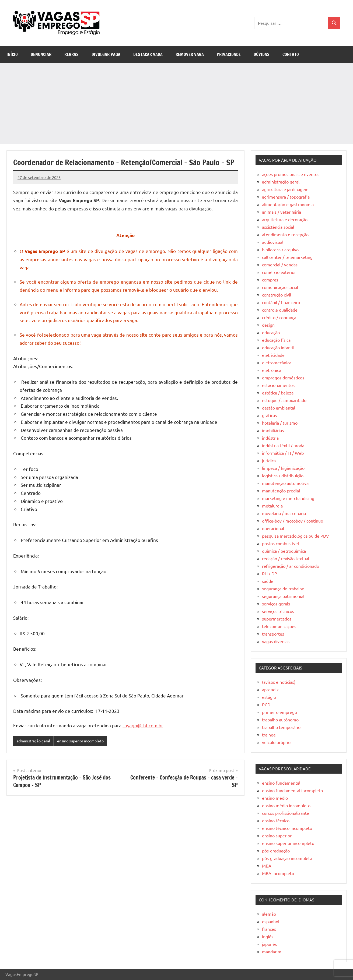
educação (271, 332)
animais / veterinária (282, 212)
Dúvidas (262, 54)
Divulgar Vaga (106, 54)
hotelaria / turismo (280, 423)
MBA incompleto (278, 873)
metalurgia (272, 506)
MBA (267, 866)
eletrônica (272, 370)
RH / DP (270, 573)
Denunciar (41, 54)
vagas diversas (276, 641)
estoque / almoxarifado (284, 400)
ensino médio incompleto (286, 805)
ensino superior (277, 836)
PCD (266, 704)
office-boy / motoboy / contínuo (293, 521)
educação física (276, 340)
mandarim (272, 951)
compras (270, 280)
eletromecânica (277, 362)
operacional (273, 528)
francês (269, 929)
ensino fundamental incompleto (292, 790)
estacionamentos (278, 385)
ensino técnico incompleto (287, 828)
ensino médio (275, 798)
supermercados (277, 619)
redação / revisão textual (286, 558)
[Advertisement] (177, 104)
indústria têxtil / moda (283, 445)
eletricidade (273, 355)
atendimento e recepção (285, 234)
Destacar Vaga (148, 54)
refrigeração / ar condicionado (291, 566)
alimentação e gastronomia (288, 204)
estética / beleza (278, 393)
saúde (268, 581)
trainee (269, 735)
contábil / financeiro (281, 302)
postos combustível (280, 543)
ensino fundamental (281, 783)
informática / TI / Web (283, 453)
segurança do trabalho (283, 588)
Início (12, 54)
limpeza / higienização (283, 468)
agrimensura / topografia (286, 197)
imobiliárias (273, 430)
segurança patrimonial (283, 596)
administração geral (35, 741)
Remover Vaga (190, 54)
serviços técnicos (278, 611)
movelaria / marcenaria (284, 513)
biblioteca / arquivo (280, 249)
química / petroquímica (284, 551)
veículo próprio (276, 742)
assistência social (278, 227)
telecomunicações (279, 626)
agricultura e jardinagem (285, 189)
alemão (269, 914)
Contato (291, 54)
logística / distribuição (283, 475)
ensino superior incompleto (86, 741)
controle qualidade (280, 310)
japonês (269, 944)
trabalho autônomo (280, 720)
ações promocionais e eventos (291, 174)
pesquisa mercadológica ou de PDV (296, 536)
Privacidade (229, 54)
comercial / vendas (280, 265)
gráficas (269, 415)
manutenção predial (281, 491)
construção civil (277, 295)
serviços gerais (276, 604)
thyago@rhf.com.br (143, 725)
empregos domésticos (283, 378)
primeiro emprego (279, 712)
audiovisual (273, 242)
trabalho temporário (281, 727)
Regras (71, 54)
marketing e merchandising (288, 498)
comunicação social (280, 287)
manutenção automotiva (285, 483)
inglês (268, 936)
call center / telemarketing (287, 257)
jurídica (269, 460)
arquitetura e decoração (285, 219)
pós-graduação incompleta (287, 858)
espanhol (271, 921)
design (268, 325)
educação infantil (278, 347)
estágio (269, 697)
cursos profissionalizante (286, 813)
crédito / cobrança (279, 317)
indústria (270, 438)
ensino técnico (276, 820)
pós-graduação (276, 851)
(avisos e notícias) (279, 682)
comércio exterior (279, 272)
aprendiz (270, 689)
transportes (273, 634)
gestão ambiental (279, 408)
